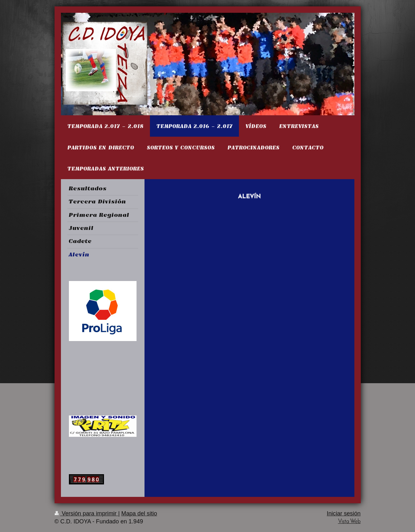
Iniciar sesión (344, 513)
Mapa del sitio (139, 513)
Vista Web (349, 522)
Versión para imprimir (86, 513)
